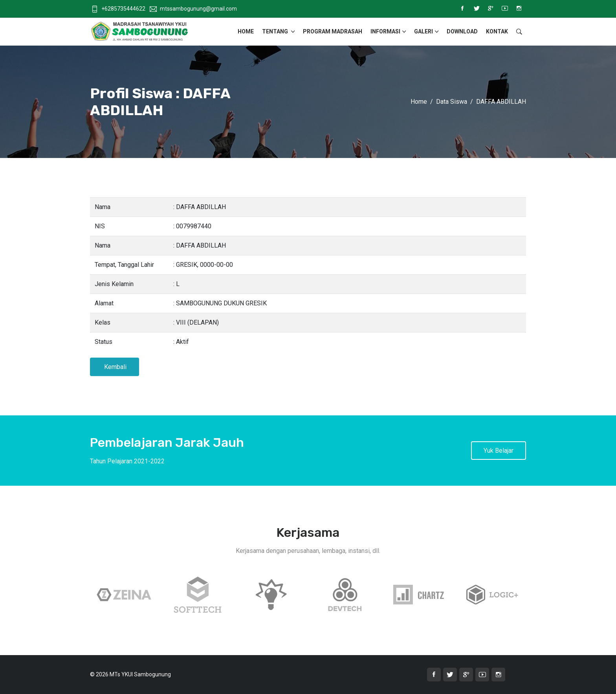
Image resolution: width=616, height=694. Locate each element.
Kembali (115, 367)
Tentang (276, 31)
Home (246, 31)
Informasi (385, 31)
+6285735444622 (118, 9)
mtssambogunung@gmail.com (193, 9)
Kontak (497, 31)
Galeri (423, 31)
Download (462, 31)
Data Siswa (452, 102)
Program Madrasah (333, 31)
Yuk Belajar (499, 451)
